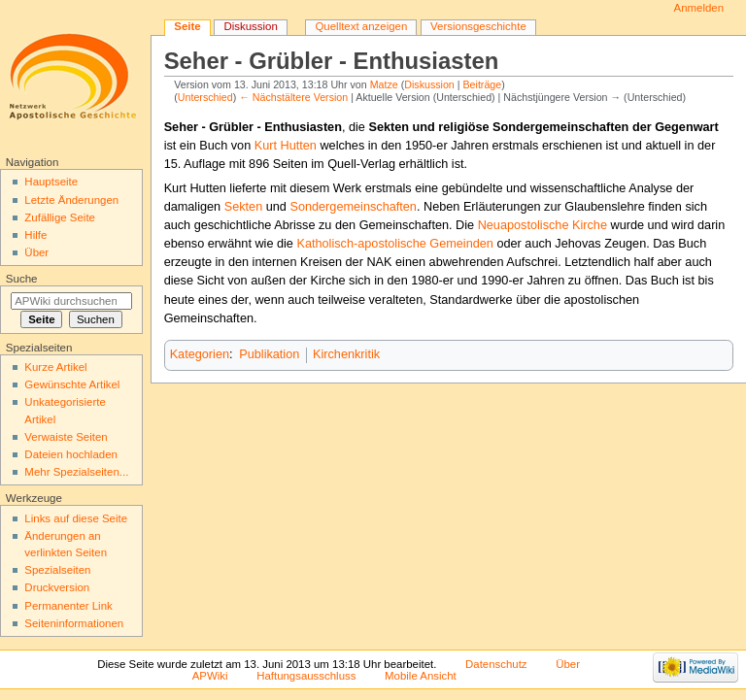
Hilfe (35, 235)
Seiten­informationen (74, 623)
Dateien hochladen (71, 454)
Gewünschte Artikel (72, 384)
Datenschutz (496, 664)
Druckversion (57, 587)
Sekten (244, 207)
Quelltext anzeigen (361, 26)
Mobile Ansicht (421, 676)
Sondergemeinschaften (353, 207)
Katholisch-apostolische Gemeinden (394, 244)
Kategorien (200, 354)
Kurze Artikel (55, 367)
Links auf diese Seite (76, 518)
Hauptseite (51, 182)
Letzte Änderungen (71, 200)
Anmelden (699, 8)
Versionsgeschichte (478, 26)
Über (36, 252)
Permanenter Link (68, 606)
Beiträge (483, 84)
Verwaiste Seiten (66, 437)
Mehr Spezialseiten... (76, 472)
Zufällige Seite (60, 217)
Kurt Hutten (286, 146)
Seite (187, 26)
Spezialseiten (57, 570)
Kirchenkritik (346, 354)
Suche (22, 279)
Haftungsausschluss (306, 676)
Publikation (269, 354)
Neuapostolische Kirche (543, 225)
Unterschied (205, 97)
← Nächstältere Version (293, 97)
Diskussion (429, 84)
